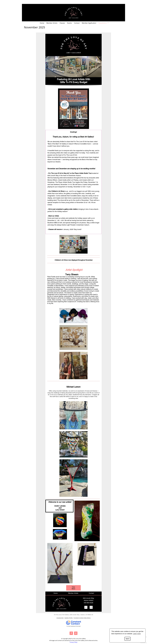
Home (42, 23)
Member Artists (52, 23)
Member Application (89, 23)
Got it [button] (127, 639)
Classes (62, 23)
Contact (77, 23)
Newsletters (103, 23)
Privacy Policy (74, 642)
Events (69, 23)
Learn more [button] (137, 634)
